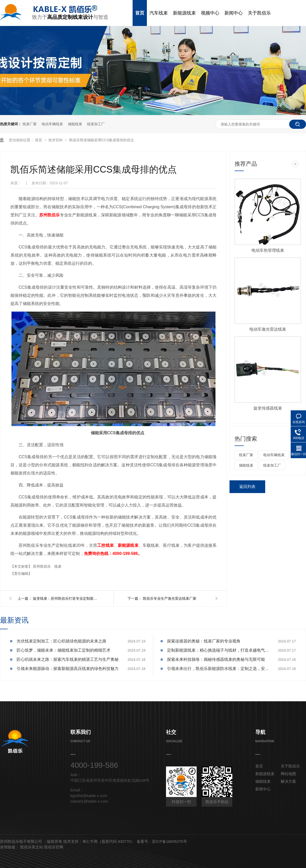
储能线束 (75, 124)
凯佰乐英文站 (32, 847)
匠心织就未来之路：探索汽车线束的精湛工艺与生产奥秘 (68, 659)
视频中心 (210, 13)
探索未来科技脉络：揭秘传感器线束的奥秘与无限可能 (216, 659)
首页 (140, 13)
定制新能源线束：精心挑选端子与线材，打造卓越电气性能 (218, 650)
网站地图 (288, 774)
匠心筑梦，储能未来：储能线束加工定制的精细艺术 (63, 650)
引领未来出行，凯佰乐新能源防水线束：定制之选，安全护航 (218, 669)
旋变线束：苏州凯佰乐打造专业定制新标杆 (66, 598)
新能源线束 (184, 13)
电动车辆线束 (52, 124)
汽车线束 (159, 13)
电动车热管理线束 (268, 250)
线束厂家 (30, 124)
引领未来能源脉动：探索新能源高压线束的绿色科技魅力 (68, 669)
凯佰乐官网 (54, 847)
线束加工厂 (96, 124)
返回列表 (247, 487)
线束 (58, 566)
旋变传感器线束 (268, 408)
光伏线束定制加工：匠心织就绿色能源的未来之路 (61, 641)
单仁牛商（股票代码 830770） (108, 841)
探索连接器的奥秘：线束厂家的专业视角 (204, 641)
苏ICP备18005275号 (169, 841)
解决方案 (288, 781)
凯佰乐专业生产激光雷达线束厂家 (170, 598)
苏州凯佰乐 (42, 566)
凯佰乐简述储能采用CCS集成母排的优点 (101, 140)
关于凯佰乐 (259, 13)
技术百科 (56, 140)
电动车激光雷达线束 (268, 329)
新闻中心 (234, 13)
